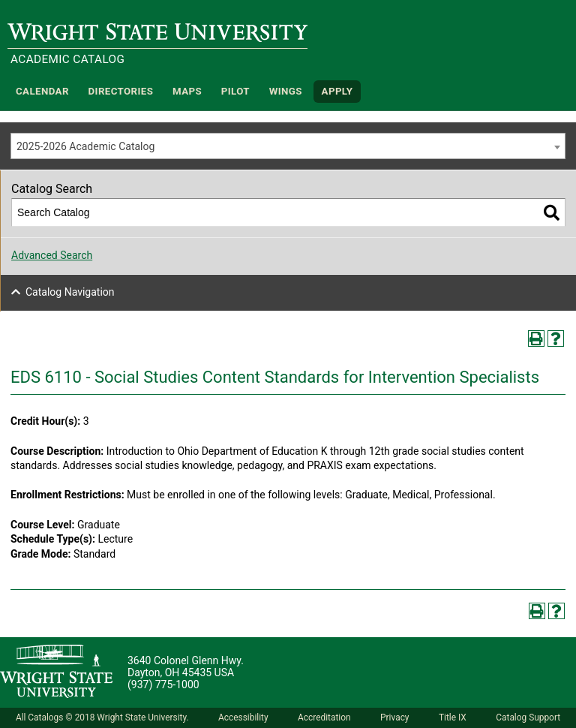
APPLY (337, 91)
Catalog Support (528, 717)
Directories (121, 91)
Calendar (42, 91)
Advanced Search (52, 255)
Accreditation (324, 717)
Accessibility (243, 717)
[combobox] (288, 146)
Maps (187, 91)
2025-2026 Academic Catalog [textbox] (85, 146)
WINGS (286, 91)
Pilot (235, 91)
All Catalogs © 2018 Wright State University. (102, 717)
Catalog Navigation (70, 292)
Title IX (453, 717)
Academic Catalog (67, 59)
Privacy (394, 717)
